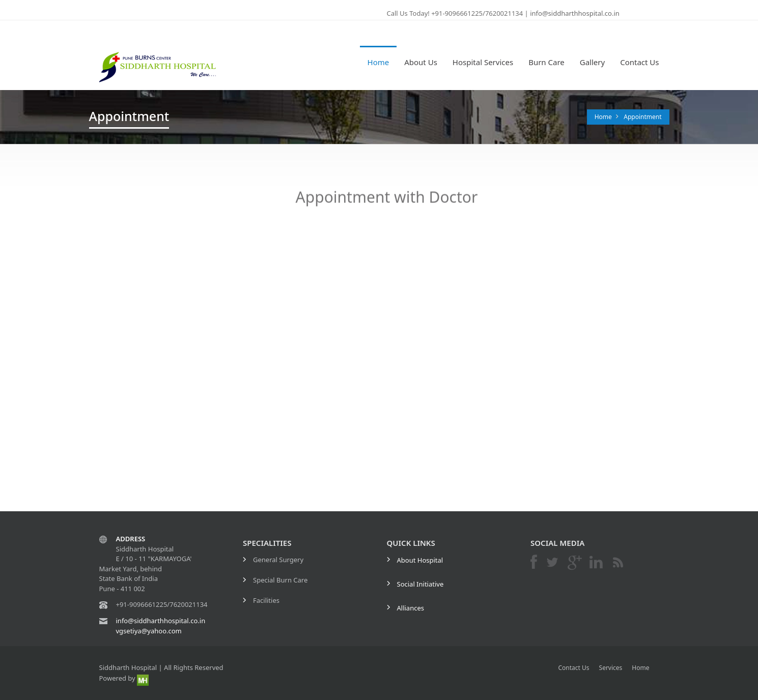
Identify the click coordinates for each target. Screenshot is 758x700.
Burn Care (546, 62)
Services (611, 668)
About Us (421, 62)
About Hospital (420, 560)
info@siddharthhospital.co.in (574, 13)
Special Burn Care (280, 580)
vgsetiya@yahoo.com (149, 631)
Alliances (411, 608)
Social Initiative (420, 584)
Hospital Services (483, 62)
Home (378, 62)
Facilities (266, 600)
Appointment (642, 117)
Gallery (592, 62)
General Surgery (278, 560)
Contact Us (639, 62)
